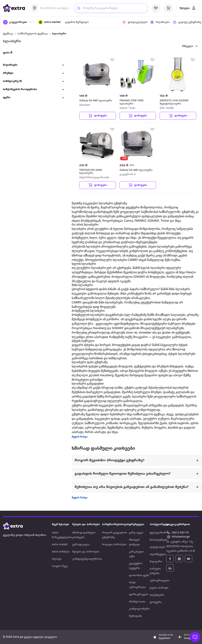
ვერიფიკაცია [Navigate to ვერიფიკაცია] (81, 545)
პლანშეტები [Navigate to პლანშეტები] (158, 554)
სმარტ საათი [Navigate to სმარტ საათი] (137, 602)
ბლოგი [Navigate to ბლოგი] (57, 559)
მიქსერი (147, 427)
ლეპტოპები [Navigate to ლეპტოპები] (158, 547)
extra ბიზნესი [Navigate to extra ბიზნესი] (61, 552)
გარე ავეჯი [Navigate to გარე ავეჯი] (136, 533)
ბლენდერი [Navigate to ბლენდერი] (157, 595)
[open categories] (17, 22)
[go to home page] (14, 8)
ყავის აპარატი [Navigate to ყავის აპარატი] (159, 588)
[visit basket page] (168, 8)
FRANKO (140, 221)
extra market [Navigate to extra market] (60, 545)
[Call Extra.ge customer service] (178, 532)
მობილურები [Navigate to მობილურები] (159, 540)
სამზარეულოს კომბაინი (101, 423)
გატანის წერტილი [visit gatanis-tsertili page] (77, 22)
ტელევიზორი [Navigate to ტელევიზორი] (159, 533)
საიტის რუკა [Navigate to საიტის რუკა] (60, 566)
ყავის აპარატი (131, 419)
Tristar (165, 221)
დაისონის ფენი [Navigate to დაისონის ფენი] (139, 575)
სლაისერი (59, 34)
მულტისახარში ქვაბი (152, 423)
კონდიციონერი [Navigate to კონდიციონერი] (139, 609)
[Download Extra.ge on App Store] (163, 637)
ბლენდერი (132, 427)
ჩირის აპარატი (95, 432)
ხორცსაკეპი (128, 423)
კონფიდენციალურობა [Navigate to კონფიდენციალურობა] (87, 559)
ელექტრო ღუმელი (156, 419)
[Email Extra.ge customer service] (178, 537)
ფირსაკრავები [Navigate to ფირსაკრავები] (139, 595)
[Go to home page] (17, 526)
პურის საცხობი (179, 423)
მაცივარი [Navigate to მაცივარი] (156, 562)
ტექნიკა (8, 34)
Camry (128, 221)
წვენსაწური (115, 427)
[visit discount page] (134, 22)
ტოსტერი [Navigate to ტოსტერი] (156, 602)
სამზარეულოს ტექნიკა (33, 34)
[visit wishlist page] (156, 8)
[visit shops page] (159, 22)
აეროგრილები (95, 427)
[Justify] (79, 8)
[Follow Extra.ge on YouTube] (189, 559)
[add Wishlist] (112, 60)
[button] (49, 22)
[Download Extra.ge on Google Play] (189, 637)
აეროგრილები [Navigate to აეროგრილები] (160, 581)
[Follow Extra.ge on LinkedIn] (170, 568)
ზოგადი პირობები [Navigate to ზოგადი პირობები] (114, 545)
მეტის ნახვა (80, 437)
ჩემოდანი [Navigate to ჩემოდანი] (136, 616)
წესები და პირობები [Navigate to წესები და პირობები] (86, 552)
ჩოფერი (160, 427)
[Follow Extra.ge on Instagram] (179, 559)
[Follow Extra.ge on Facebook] (170, 559)
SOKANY (153, 221)
